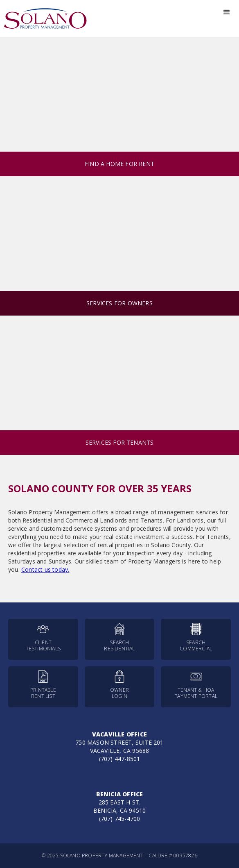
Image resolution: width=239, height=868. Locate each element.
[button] (227, 12)
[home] (43, 18)
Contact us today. (45, 569)
